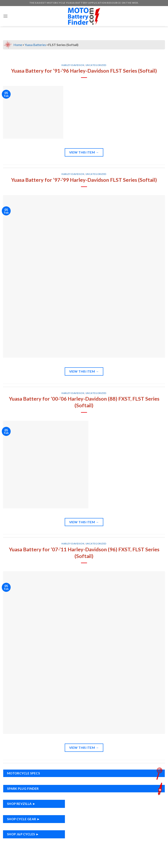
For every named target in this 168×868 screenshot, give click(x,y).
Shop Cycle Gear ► (24, 819)
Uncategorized (96, 65)
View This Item (84, 152)
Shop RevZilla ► (21, 804)
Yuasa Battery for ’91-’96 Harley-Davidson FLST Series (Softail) (84, 71)
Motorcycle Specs (86, 773)
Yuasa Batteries (35, 45)
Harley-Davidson (73, 65)
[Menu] (5, 16)
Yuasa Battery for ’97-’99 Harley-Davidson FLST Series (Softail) (84, 180)
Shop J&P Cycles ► (23, 834)
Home (18, 45)
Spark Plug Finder (86, 789)
